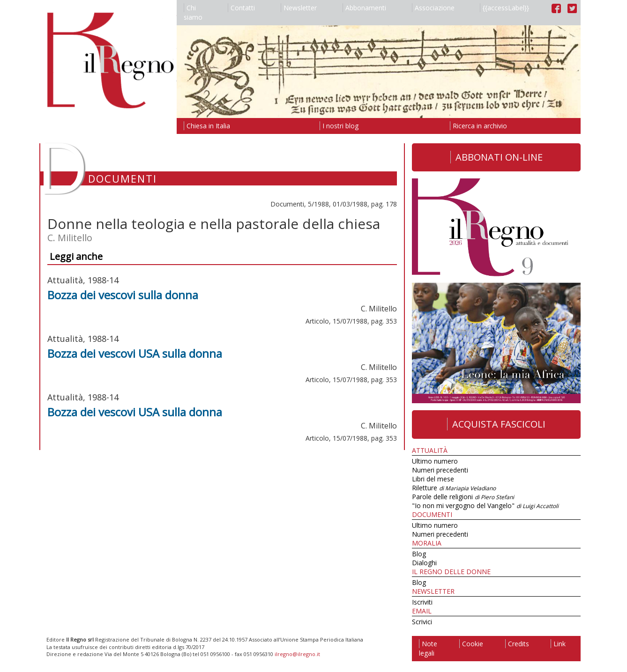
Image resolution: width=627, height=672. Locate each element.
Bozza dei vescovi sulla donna (123, 295)
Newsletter (299, 8)
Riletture (454, 488)
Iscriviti (422, 602)
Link (558, 644)
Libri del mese (433, 479)
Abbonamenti (364, 8)
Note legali (428, 648)
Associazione (433, 8)
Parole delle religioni (463, 497)
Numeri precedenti (440, 470)
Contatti (241, 8)
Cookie (471, 644)
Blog (419, 554)
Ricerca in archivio (478, 126)
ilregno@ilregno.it (297, 654)
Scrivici (422, 622)
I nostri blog (339, 126)
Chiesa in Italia (207, 126)
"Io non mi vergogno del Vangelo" (485, 506)
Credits (517, 644)
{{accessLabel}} (504, 8)
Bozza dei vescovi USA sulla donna (135, 353)
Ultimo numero (435, 461)
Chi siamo (193, 12)
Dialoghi (424, 563)
